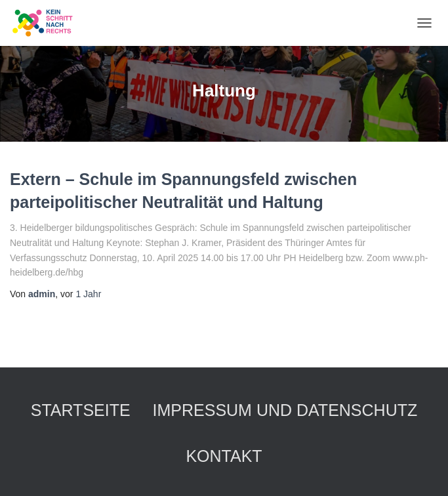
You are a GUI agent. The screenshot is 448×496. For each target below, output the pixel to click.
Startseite (81, 410)
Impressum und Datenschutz (285, 410)
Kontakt (224, 456)
